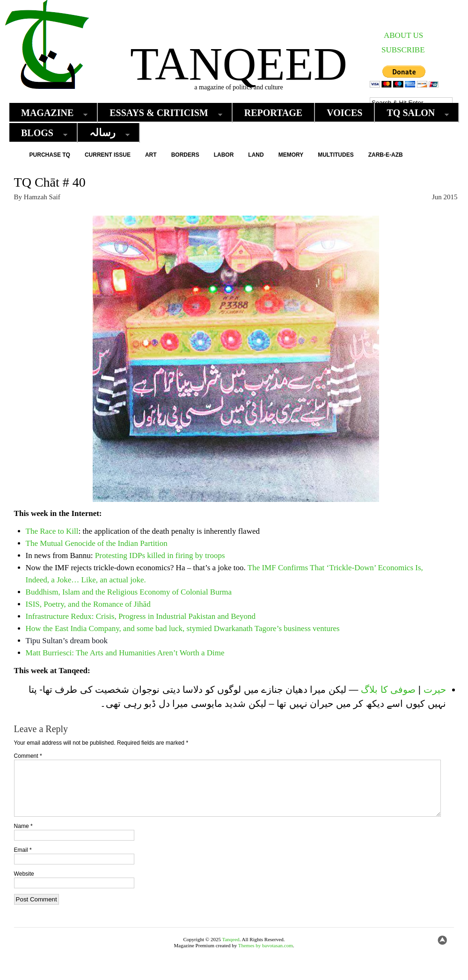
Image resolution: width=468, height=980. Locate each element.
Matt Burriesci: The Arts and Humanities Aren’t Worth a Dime (125, 653)
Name (23, 837)
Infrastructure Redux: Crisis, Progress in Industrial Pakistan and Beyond (141, 616)
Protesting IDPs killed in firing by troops (160, 555)
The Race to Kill (52, 531)
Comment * (28, 756)
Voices (344, 113)
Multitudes (336, 155)
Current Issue (108, 155)
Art (151, 155)
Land (256, 155)
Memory (291, 155)
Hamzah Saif (42, 197)
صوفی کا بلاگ (388, 690)
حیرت (435, 690)
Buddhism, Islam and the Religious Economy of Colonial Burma (129, 592)
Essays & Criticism (161, 113)
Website (24, 885)
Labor (224, 155)
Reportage (274, 113)
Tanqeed (239, 64)
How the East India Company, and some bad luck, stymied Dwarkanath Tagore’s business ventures (183, 628)
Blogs (40, 133)
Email (23, 861)
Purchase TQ (50, 155)
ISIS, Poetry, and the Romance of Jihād (88, 604)
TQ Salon (413, 113)
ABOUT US (403, 35)
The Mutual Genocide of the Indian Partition (97, 543)
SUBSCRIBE (403, 50)
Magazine (50, 113)
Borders (185, 155)
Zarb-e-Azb (386, 155)
